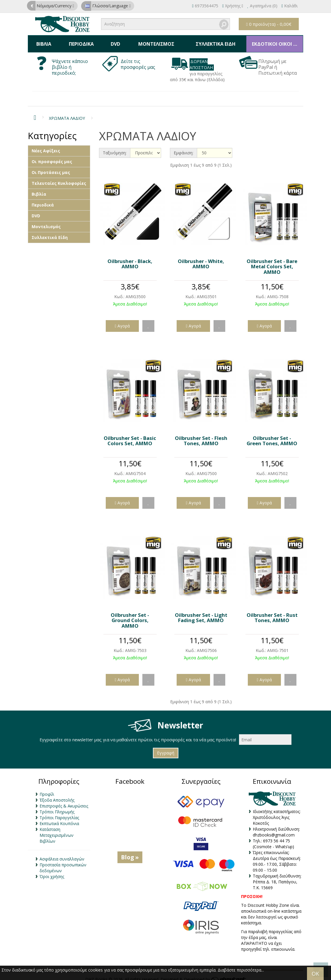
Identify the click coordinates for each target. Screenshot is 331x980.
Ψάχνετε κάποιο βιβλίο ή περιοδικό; (70, 62)
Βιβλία (43, 41)
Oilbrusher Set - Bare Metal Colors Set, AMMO (272, 261)
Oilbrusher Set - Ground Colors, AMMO (130, 615)
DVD (113, 41)
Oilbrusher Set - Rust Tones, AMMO (272, 612)
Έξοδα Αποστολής (57, 795)
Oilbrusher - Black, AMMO (130, 258)
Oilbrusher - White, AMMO (201, 258)
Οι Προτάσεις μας (51, 167)
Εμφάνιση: (184, 148)
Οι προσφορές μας (52, 157)
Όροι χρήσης (52, 871)
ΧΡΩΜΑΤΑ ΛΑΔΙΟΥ (67, 113)
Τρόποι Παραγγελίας (59, 813)
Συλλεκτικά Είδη (212, 41)
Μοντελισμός (153, 41)
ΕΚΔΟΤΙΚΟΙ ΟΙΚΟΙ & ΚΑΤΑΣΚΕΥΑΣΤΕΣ (275, 41)
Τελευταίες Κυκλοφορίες (59, 178)
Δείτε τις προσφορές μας (139, 59)
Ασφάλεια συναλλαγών (62, 854)
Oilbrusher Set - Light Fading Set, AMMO (201, 612)
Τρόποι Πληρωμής (57, 807)
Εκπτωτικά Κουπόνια (59, 818)
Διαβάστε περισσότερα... (241, 970)
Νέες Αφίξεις (46, 146)
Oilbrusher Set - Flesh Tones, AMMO (201, 435)
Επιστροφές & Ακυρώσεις (64, 801)
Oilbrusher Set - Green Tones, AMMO (272, 435)
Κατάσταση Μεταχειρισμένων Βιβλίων (57, 830)
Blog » (130, 852)
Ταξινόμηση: (115, 148)
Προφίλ (47, 789)
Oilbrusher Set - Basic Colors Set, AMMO (130, 435)
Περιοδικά (80, 41)
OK (315, 974)
